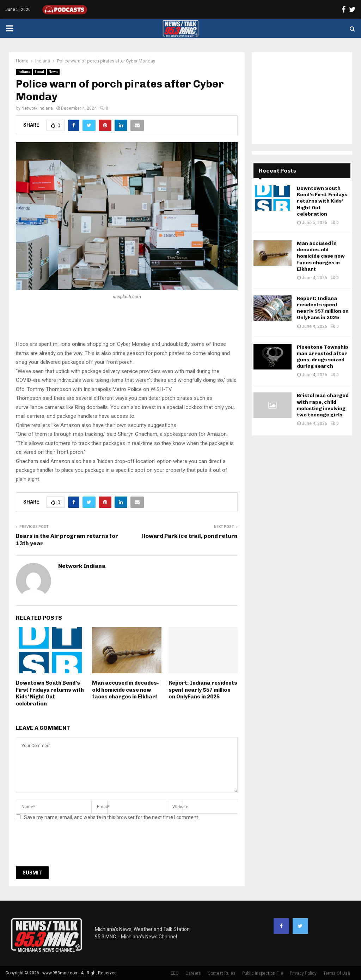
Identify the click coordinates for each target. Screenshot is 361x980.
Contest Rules (222, 973)
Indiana (24, 72)
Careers (193, 973)
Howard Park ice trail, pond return (189, 536)
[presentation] (69, 846)
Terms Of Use (337, 973)
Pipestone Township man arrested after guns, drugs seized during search (323, 357)
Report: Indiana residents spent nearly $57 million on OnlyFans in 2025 (203, 690)
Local (39, 72)
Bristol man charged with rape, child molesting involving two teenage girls (323, 405)
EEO (175, 973)
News (53, 72)
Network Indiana (37, 108)
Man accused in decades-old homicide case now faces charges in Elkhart (126, 690)
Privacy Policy (303, 973)
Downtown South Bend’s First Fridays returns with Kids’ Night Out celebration (50, 693)
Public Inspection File (263, 973)
